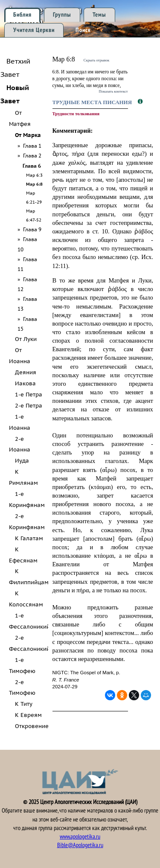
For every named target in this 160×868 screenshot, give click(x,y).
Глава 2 (32, 156)
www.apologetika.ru (80, 837)
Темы (99, 15)
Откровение (32, 726)
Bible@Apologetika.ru (80, 845)
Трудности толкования (76, 114)
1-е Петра (29, 395)
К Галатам (29, 538)
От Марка (28, 135)
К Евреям (28, 715)
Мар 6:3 (34, 175)
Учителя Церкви (34, 30)
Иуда (22, 461)
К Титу (24, 704)
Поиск (83, 30)
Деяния (26, 372)
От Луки (26, 339)
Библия (22, 15)
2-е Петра (29, 406)
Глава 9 (32, 229)
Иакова (25, 383)
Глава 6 (32, 166)
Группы (62, 15)
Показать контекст (113, 91)
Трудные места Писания (93, 102)
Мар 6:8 (34, 184)
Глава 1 (32, 146)
